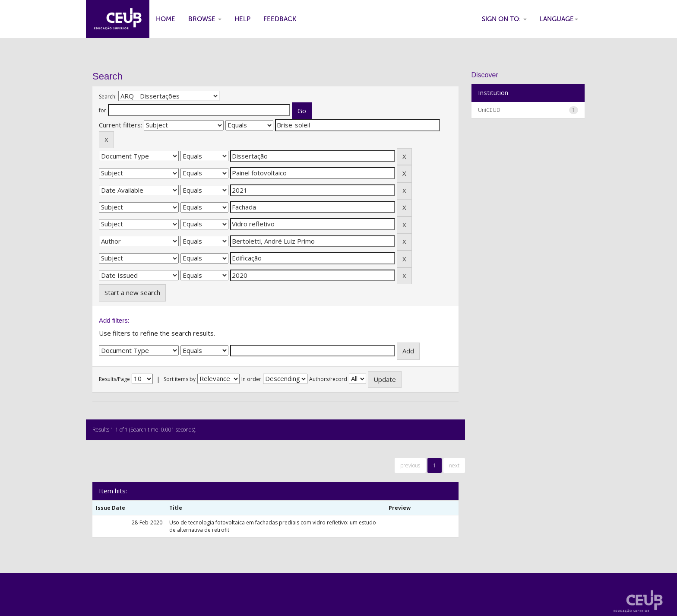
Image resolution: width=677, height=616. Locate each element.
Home (166, 19)
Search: (108, 97)
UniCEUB (489, 110)
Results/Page (114, 379)
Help (242, 19)
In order (251, 379)
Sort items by (180, 379)
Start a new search (132, 292)
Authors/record (328, 379)
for (103, 110)
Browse (205, 19)
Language (559, 19)
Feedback (280, 19)
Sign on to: (504, 19)
